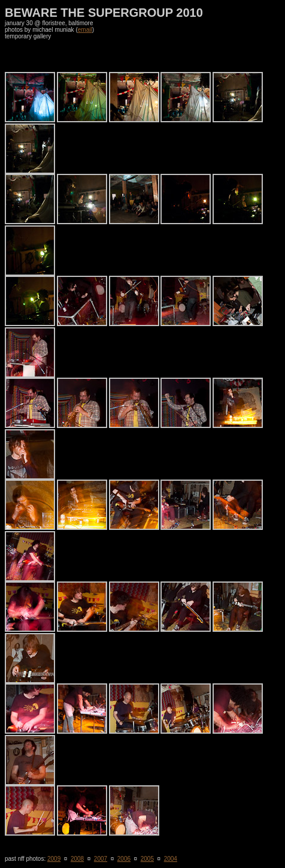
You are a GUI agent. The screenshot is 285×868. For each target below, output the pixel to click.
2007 (101, 859)
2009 (54, 859)
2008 (77, 859)
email (85, 30)
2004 (171, 859)
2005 (147, 859)
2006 (124, 859)
